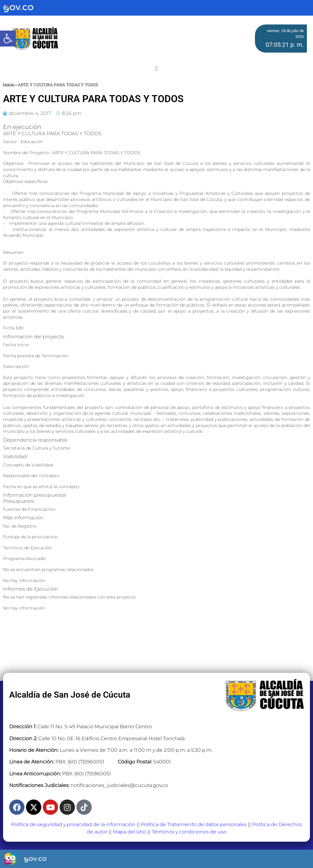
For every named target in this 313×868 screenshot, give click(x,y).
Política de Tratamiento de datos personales (194, 824)
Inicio (9, 85)
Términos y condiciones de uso (189, 832)
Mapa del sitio (129, 832)
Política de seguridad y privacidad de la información (73, 824)
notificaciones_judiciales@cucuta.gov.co (119, 785)
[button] (156, 68)
